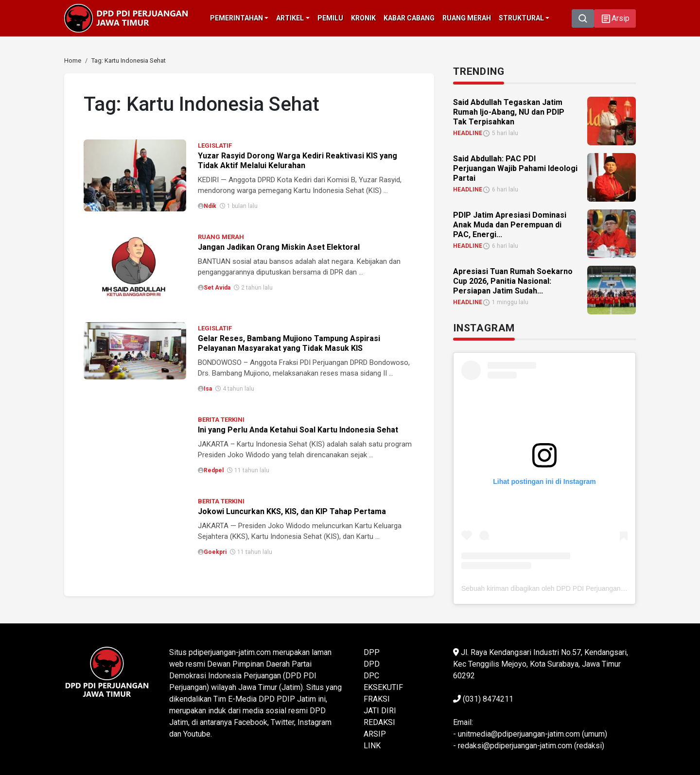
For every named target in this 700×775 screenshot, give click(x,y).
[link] (73, 60)
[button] (615, 18)
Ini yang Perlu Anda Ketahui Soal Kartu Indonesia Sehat (298, 430)
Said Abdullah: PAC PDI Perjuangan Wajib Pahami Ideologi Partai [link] (515, 168)
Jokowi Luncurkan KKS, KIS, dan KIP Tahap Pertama (292, 511)
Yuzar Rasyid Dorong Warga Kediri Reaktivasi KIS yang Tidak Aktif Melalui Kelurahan (297, 161)
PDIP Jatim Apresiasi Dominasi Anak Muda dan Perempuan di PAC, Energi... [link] (510, 225)
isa (208, 389)
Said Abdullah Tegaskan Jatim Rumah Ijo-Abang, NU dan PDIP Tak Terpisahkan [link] (509, 112)
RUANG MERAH (221, 237)
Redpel (214, 470)
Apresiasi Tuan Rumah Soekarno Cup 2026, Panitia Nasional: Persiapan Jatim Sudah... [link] (513, 281)
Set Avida (217, 288)
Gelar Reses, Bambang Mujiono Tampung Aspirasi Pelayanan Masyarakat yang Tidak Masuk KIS (289, 343)
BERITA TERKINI (221, 420)
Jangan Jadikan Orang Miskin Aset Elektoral (279, 247)
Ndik (210, 206)
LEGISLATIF (215, 146)
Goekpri (215, 552)
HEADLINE (468, 133)
